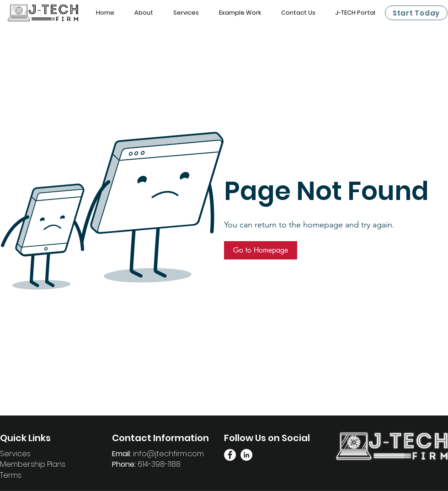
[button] (261, 250)
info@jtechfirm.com (168, 454)
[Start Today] (416, 13)
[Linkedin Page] (246, 455)
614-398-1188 (159, 464)
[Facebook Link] (230, 455)
